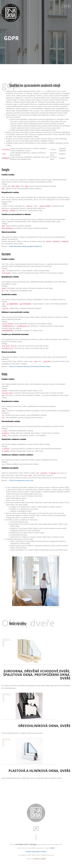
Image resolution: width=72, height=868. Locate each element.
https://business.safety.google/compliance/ (25, 246)
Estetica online (40, 859)
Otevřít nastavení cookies (36, 852)
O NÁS (52, 848)
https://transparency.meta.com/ (21, 480)
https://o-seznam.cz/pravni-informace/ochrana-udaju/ (30, 366)
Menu (66, 6)
